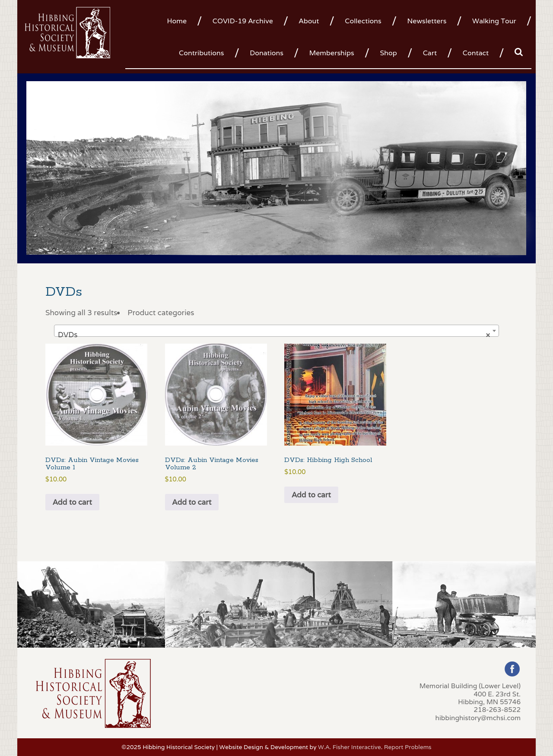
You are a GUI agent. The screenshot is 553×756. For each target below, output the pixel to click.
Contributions (201, 53)
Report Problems (408, 747)
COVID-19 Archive (243, 21)
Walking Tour (494, 21)
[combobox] (276, 331)
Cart (430, 53)
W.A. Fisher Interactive (350, 747)
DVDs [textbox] (274, 335)
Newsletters (427, 21)
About (309, 21)
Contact (476, 53)
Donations (267, 53)
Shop (388, 53)
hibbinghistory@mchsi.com (478, 718)
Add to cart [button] (72, 502)
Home (177, 21)
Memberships (332, 53)
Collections (363, 21)
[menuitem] (180, 20)
